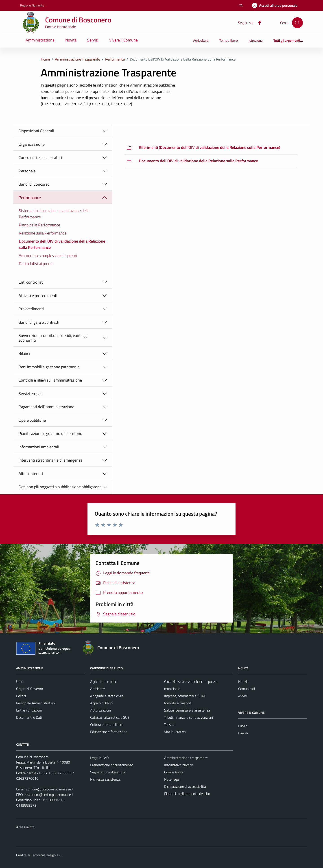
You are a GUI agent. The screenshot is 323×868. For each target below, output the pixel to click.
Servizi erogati (31, 394)
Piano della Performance (39, 225)
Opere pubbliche (32, 420)
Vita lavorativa (175, 732)
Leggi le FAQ (99, 758)
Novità (71, 40)
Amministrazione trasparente (186, 758)
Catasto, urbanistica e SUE (110, 717)
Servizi (93, 40)
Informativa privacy (179, 765)
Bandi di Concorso (34, 184)
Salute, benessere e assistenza (187, 710)
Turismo (170, 725)
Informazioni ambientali (39, 447)
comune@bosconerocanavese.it (50, 789)
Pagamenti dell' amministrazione (46, 407)
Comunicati (247, 689)
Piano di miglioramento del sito (187, 794)
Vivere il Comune (123, 40)
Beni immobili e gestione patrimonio (49, 367)
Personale (27, 171)
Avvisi (243, 696)
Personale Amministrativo (35, 703)
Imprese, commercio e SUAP (185, 696)
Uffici (20, 681)
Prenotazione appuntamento (112, 765)
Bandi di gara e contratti (39, 322)
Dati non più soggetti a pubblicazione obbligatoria (60, 487)
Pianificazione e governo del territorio (50, 433)
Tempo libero (229, 40)
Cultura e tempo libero (107, 725)
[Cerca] (297, 23)
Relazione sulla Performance (43, 233)
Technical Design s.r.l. (47, 855)
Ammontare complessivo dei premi (48, 255)
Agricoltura (201, 40)
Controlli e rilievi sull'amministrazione (50, 380)
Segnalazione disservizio (108, 772)
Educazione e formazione (109, 732)
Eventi (243, 733)
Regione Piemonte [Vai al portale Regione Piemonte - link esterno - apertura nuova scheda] (32, 5)
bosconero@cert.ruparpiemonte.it (49, 794)
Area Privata (25, 827)
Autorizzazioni (100, 710)
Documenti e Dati (29, 717)
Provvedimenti (31, 309)
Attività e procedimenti (38, 296)
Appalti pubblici (101, 703)
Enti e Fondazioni (29, 710)
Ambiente (97, 689)
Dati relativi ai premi (36, 264)
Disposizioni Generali (36, 131)
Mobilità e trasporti (178, 703)
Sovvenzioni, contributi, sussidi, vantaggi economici (53, 338)
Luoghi (243, 726)
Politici (21, 696)
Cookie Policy (174, 772)
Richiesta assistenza (105, 779)
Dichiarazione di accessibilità (185, 786)
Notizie (243, 681)
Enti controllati (31, 282)
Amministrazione (40, 40)
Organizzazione (32, 144)
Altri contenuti (31, 474)
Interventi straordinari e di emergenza (50, 460)
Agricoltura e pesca (104, 681)
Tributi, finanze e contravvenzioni (189, 717)
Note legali (172, 779)
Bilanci (24, 353)
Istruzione (256, 40)
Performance (30, 198)
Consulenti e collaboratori (40, 157)
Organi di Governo (29, 689)
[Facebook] (258, 22)
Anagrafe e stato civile (107, 696)
